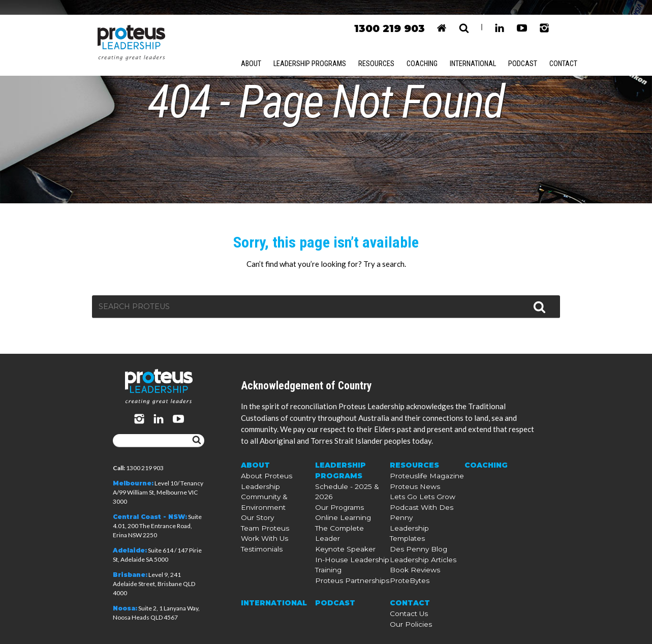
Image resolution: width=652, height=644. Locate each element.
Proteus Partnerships (346, 578)
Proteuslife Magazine (421, 505)
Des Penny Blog (413, 551)
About (251, 49)
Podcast (531, 49)
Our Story (256, 542)
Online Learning (339, 532)
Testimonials (259, 569)
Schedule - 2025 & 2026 (349, 514)
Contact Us (406, 609)
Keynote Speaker (339, 551)
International (479, 49)
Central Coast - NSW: (150, 517)
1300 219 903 (389, 14)
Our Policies (407, 618)
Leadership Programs (311, 49)
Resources (379, 49)
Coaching (426, 49)
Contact (572, 49)
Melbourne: (133, 484)
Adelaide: (130, 551)
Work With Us (261, 560)
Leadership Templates (421, 542)
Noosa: (125, 609)
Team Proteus (261, 551)
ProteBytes (406, 578)
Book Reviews (410, 569)
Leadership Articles (417, 560)
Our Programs (337, 523)
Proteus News (410, 514)
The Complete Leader (346, 542)
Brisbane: (130, 575)
